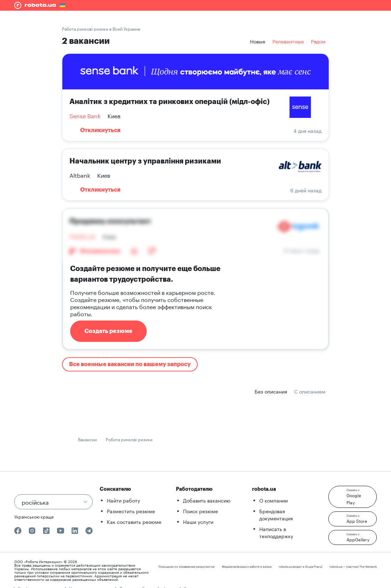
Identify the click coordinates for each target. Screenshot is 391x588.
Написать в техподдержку (276, 532)
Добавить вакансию (207, 500)
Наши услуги (198, 521)
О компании (273, 500)
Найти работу (123, 500)
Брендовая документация (276, 514)
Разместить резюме (131, 511)
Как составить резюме (134, 521)
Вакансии (87, 439)
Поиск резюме (200, 511)
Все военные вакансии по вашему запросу (130, 364)
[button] (353, 497)
